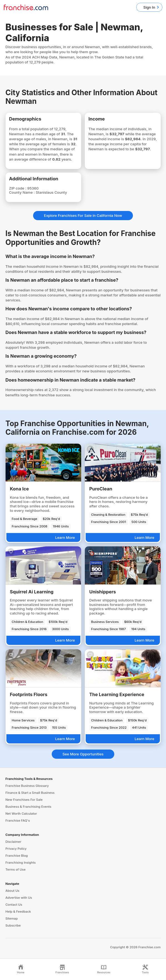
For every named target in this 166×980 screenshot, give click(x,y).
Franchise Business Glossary (27, 786)
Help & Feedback (18, 912)
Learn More (65, 537)
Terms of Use (16, 870)
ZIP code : (18, 188)
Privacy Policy (16, 849)
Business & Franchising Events (29, 807)
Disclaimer (13, 842)
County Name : (23, 192)
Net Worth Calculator (21, 814)
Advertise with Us (19, 898)
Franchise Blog (17, 856)
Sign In (149, 7)
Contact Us (14, 905)
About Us (13, 891)
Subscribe (13, 925)
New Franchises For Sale (24, 800)
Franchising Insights (21, 863)
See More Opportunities (83, 754)
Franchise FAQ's (18, 821)
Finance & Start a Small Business (30, 793)
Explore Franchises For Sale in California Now (83, 215)
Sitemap (12, 918)
